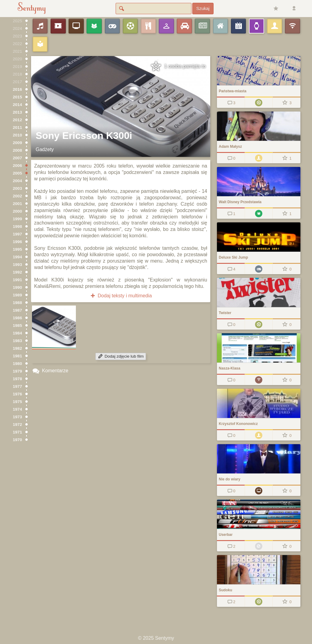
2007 (17, 158)
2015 (17, 97)
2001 (17, 204)
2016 (17, 89)
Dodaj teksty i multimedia (121, 296)
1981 (17, 356)
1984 (17, 333)
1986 (17, 318)
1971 (17, 432)
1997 (17, 234)
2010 (17, 135)
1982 (17, 348)
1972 (17, 425)
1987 (17, 310)
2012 (17, 120)
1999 (17, 219)
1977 (17, 386)
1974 (17, 409)
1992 (17, 272)
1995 (17, 249)
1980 (17, 364)
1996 (17, 242)
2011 (17, 127)
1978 (17, 379)
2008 (17, 150)
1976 (17, 394)
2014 (17, 105)
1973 (17, 417)
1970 (17, 440)
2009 (17, 143)
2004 (17, 181)
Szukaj (203, 9)
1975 (17, 402)
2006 (17, 166)
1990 (17, 287)
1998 (17, 226)
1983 (17, 341)
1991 (17, 280)
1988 (17, 303)
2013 (17, 112)
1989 (17, 295)
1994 (17, 257)
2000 (17, 211)
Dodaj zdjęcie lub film (121, 356)
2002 (17, 196)
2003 (17, 188)
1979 (17, 371)
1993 (17, 265)
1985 (17, 326)
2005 (17, 173)
